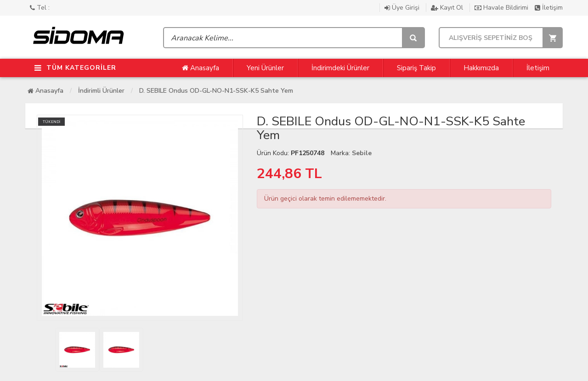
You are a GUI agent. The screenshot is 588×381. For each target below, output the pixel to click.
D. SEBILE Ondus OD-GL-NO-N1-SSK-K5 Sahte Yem (216, 91)
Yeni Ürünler (265, 68)
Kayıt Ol (448, 8)
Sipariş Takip (416, 68)
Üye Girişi (403, 8)
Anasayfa (201, 68)
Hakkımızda (481, 68)
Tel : (40, 8)
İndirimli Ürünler (101, 91)
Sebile (362, 153)
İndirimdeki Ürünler (340, 68)
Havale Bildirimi (502, 8)
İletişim (549, 8)
